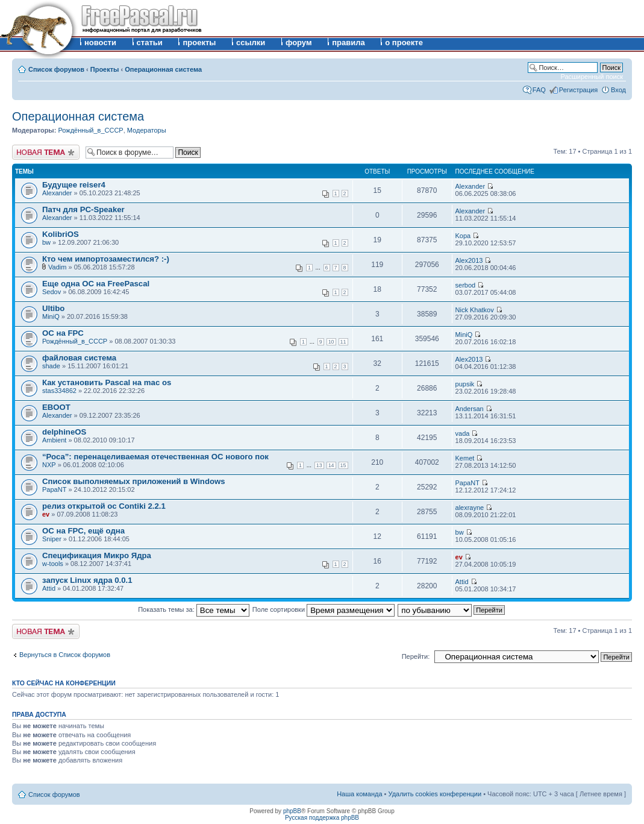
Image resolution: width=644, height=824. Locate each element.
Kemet (465, 458)
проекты (199, 42)
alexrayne (470, 508)
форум (299, 42)
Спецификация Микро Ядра (97, 555)
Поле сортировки (324, 609)
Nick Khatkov (475, 310)
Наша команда (359, 794)
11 (343, 342)
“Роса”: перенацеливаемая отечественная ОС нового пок (155, 457)
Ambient (54, 440)
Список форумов (56, 69)
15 (343, 465)
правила (349, 42)
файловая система (79, 358)
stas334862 (59, 391)
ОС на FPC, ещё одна (83, 531)
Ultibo (53, 308)
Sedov (52, 292)
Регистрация (578, 90)
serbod (466, 285)
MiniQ (51, 316)
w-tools (53, 564)
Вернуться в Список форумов (65, 655)
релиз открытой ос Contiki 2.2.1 (104, 506)
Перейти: (416, 656)
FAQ (539, 90)
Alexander (57, 193)
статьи (150, 42)
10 (331, 342)
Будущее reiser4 (74, 185)
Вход (618, 90)
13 (319, 465)
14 (331, 465)
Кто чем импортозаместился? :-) (106, 259)
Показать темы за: (194, 609)
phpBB (292, 811)
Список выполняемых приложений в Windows (134, 481)
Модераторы (147, 130)
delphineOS (64, 432)
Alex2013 (469, 260)
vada (463, 433)
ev (46, 514)
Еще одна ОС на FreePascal (96, 284)
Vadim (57, 267)
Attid (49, 588)
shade (51, 366)
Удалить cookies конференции (435, 794)
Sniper (52, 539)
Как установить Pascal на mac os (107, 382)
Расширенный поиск (592, 77)
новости (100, 42)
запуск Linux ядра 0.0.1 (87, 580)
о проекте (404, 42)
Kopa (463, 236)
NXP (49, 465)
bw (46, 242)
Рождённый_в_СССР (90, 130)
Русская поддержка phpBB (322, 818)
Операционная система (163, 69)
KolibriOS (61, 234)
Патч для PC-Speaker (83, 209)
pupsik (465, 384)
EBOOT (56, 407)
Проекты (105, 69)
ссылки (251, 42)
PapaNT (54, 489)
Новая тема (46, 152)
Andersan (470, 409)
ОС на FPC (63, 333)
